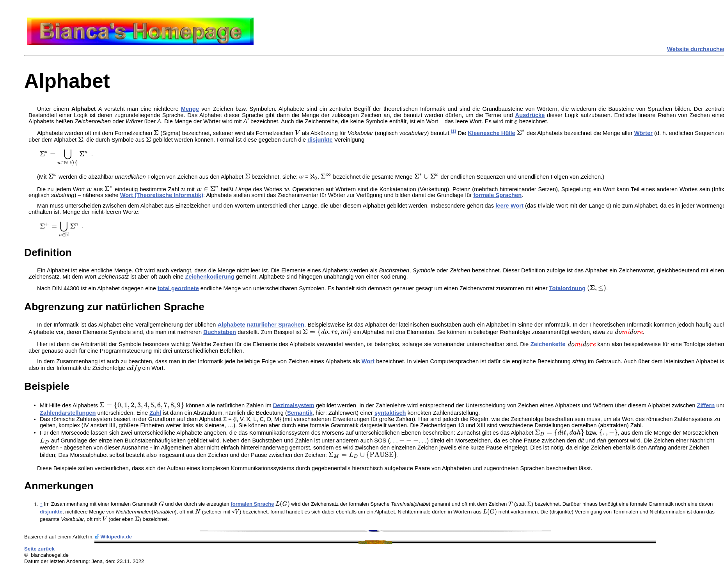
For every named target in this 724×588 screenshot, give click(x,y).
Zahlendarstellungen (68, 413)
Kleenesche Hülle (491, 133)
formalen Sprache (252, 504)
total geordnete (178, 288)
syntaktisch (390, 413)
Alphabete (232, 325)
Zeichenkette (548, 345)
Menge (190, 109)
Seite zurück (39, 549)
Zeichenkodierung (209, 277)
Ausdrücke (530, 115)
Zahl (155, 413)
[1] (453, 131)
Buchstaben (220, 332)
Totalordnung (567, 288)
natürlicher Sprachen (276, 325)
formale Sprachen (497, 195)
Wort (368, 361)
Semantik (300, 413)
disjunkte (320, 140)
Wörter (643, 133)
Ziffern (706, 405)
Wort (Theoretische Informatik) (162, 195)
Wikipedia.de (116, 537)
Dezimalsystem (294, 405)
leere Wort (509, 206)
